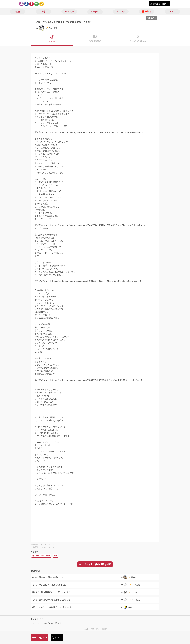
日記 (55, 556)
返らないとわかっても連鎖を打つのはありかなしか (53, 607)
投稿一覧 (94, 629)
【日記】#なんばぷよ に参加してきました (49, 585)
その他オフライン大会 (41, 556)
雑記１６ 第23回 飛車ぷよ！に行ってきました (51, 592)
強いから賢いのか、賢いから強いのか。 (48, 577)
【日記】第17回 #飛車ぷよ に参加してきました (51, 600)
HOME (86, 629)
